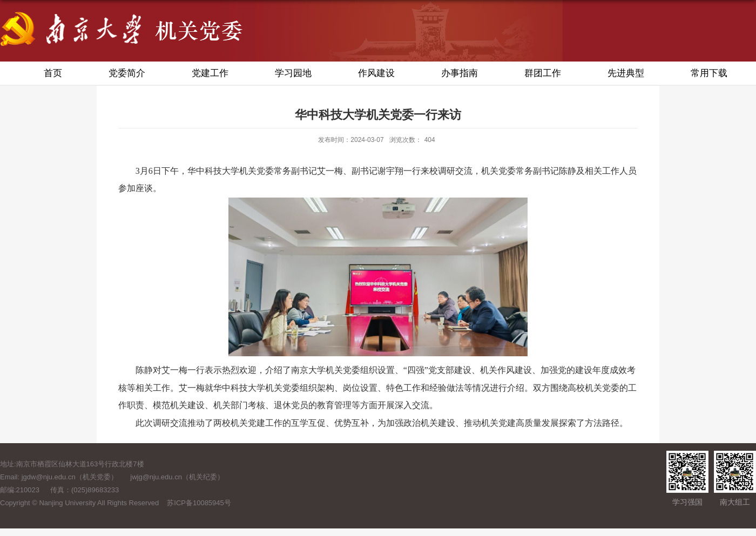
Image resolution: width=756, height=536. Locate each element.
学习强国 (687, 502)
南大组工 (735, 502)
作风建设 (376, 73)
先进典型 (626, 73)
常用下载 (709, 73)
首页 (53, 73)
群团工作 (543, 73)
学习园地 (293, 73)
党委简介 (127, 73)
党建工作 (210, 73)
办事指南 (460, 73)
